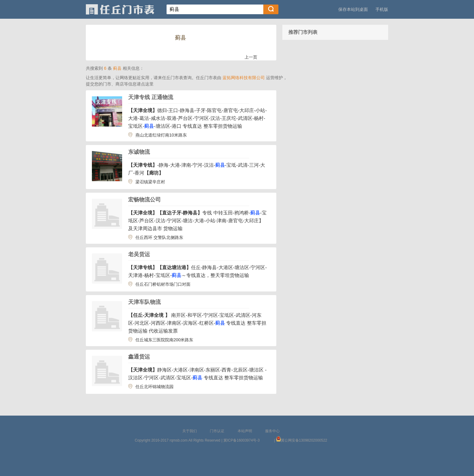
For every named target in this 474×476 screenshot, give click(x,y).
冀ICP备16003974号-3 (242, 440)
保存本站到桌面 (353, 9)
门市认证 (217, 431)
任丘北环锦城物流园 (154, 387)
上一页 (251, 57)
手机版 (382, 9)
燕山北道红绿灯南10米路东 (161, 135)
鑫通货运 (139, 357)
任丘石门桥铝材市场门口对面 (163, 284)
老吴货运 (139, 254)
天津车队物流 (144, 302)
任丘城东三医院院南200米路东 (164, 340)
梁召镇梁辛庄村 (150, 182)
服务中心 (272, 431)
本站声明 (245, 431)
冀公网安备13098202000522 (304, 440)
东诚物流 (139, 152)
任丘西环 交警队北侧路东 (159, 237)
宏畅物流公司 (144, 200)
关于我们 (190, 431)
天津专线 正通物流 (151, 97)
